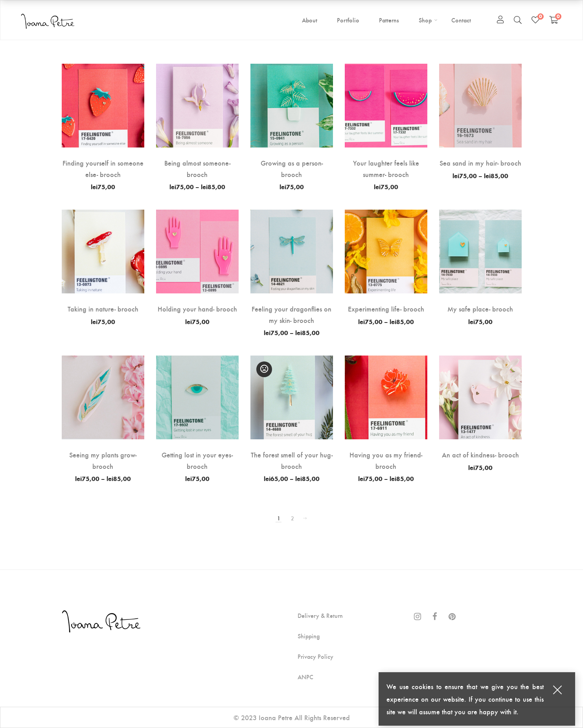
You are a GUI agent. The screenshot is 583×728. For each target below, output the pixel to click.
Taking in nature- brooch (103, 309)
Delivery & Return (320, 616)
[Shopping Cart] (554, 20)
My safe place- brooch (480, 309)
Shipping (309, 636)
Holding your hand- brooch (197, 309)
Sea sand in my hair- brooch (480, 163)
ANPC (305, 677)
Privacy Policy (315, 656)
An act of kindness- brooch (480, 454)
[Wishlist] (535, 20)
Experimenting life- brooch (386, 309)
